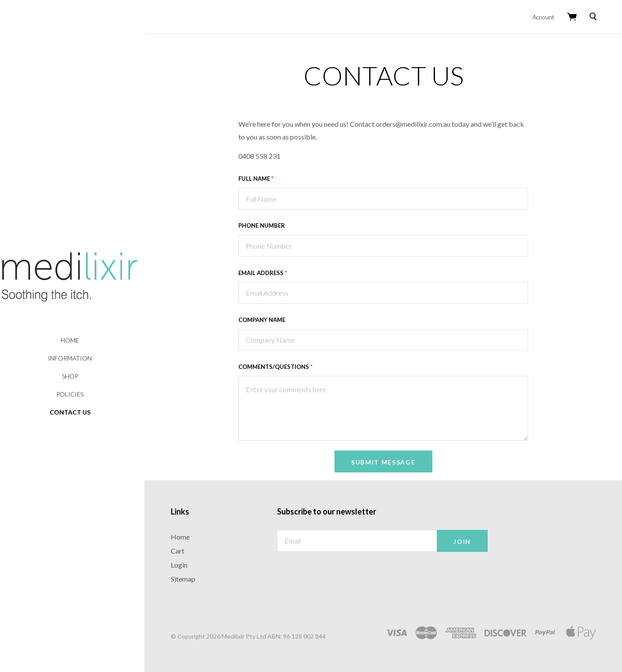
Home (75, 340)
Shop (75, 376)
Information (75, 358)
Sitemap (188, 577)
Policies (75, 394)
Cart (182, 549)
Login (184, 563)
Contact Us (75, 412)
